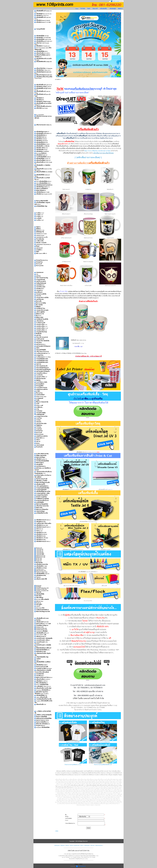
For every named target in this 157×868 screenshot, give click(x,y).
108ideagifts (87, 845)
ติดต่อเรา (120, 9)
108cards (92, 845)
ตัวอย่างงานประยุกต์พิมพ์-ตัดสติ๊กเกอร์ (103, 765)
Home (77, 9)
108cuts (71, 845)
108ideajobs (57, 845)
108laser (67, 845)
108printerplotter (99, 845)
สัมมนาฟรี (95, 9)
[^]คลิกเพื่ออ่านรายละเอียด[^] (88, 157)
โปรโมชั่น (83, 9)
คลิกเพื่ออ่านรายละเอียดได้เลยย (103, 153)
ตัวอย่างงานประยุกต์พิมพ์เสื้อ (73, 742)
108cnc (82, 845)
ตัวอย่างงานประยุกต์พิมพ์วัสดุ (103, 742)
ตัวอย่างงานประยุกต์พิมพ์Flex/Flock (73, 765)
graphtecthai (77, 845)
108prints (62, 845)
